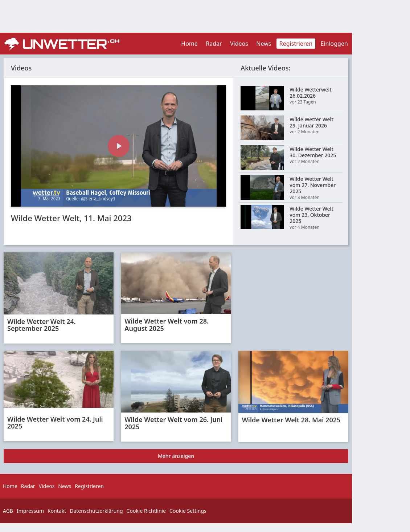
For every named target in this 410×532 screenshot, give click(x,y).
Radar (214, 44)
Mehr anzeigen (176, 456)
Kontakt (57, 511)
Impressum (30, 511)
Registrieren (296, 44)
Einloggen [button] (334, 44)
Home (189, 44)
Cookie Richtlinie (146, 511)
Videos (239, 44)
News (264, 44)
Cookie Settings (188, 511)
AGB (8, 511)
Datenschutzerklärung (96, 511)
